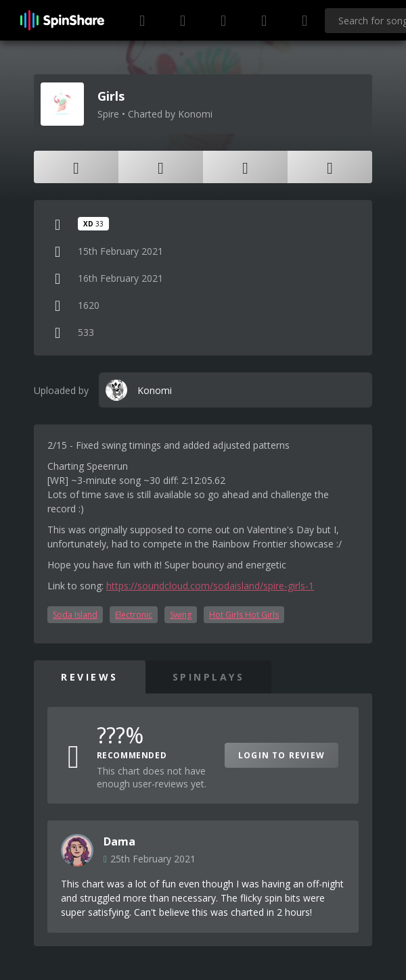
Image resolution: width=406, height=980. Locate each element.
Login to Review (281, 755)
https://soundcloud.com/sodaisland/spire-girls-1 (210, 586)
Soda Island (75, 615)
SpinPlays (209, 677)
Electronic (134, 615)
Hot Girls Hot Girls (244, 615)
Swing (181, 615)
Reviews (90, 677)
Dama (119, 841)
